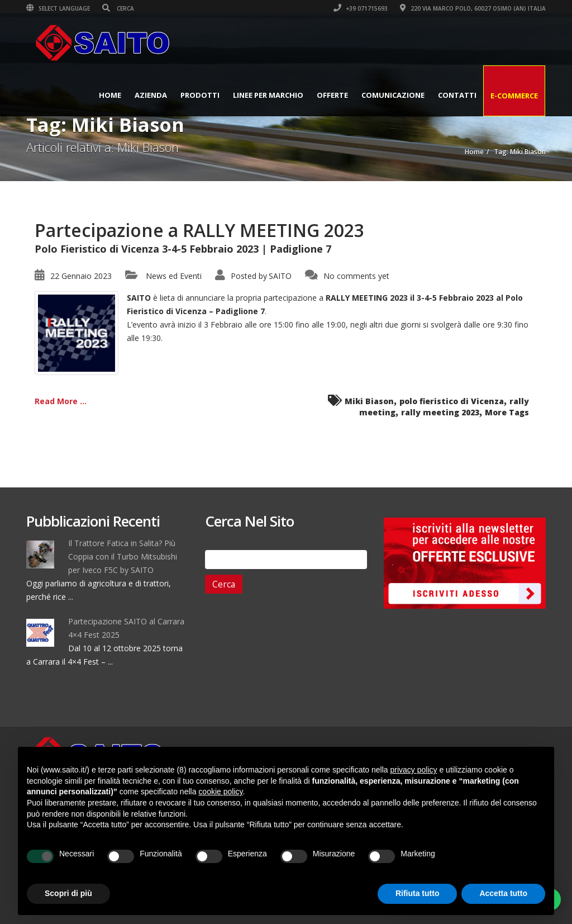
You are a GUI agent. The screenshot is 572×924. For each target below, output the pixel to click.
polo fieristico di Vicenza (452, 401)
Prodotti (200, 95)
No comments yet (356, 276)
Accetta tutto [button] (503, 893)
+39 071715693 (361, 8)
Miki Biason (369, 401)
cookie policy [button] (220, 792)
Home (110, 95)
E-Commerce (514, 96)
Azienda (151, 95)
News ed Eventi (174, 276)
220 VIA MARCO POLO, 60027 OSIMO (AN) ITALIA (473, 8)
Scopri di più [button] (68, 893)
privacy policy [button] (414, 770)
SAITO (280, 276)
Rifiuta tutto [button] (418, 893)
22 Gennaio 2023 (81, 276)
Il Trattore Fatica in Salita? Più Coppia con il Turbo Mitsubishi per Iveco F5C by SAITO (123, 556)
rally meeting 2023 (440, 412)
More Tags (507, 412)
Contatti (457, 95)
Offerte (332, 95)
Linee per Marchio (268, 95)
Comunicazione (393, 95)
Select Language (58, 8)
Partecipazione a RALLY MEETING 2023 (199, 230)
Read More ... (61, 401)
